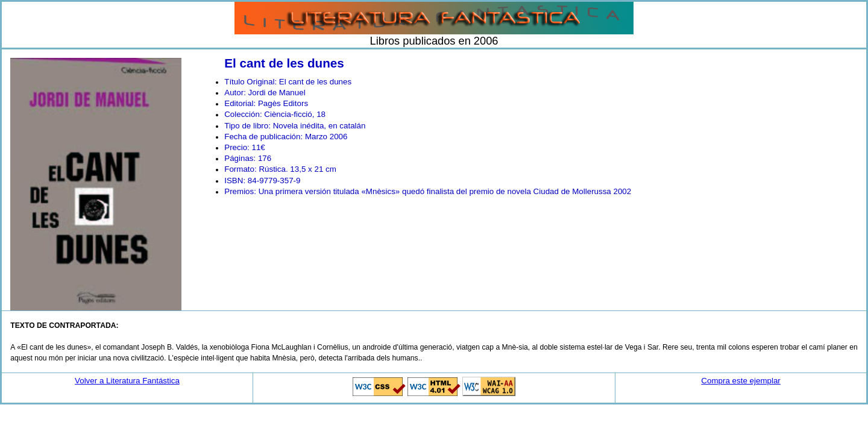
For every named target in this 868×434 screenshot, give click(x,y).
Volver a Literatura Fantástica (127, 381)
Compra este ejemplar (741, 381)
